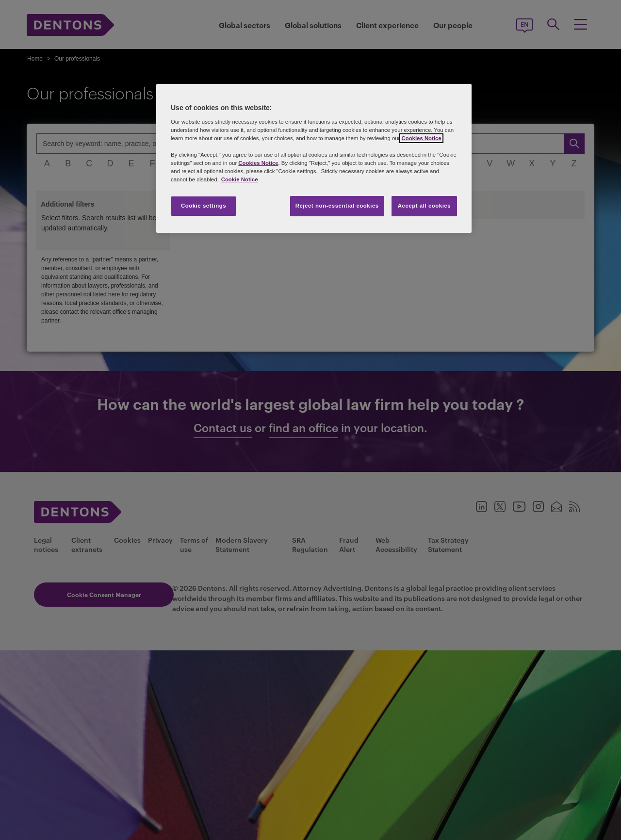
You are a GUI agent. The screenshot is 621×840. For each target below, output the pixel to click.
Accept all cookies (425, 206)
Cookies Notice (421, 138)
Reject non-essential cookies (337, 206)
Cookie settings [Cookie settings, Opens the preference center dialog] (204, 206)
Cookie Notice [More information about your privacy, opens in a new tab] (240, 179)
